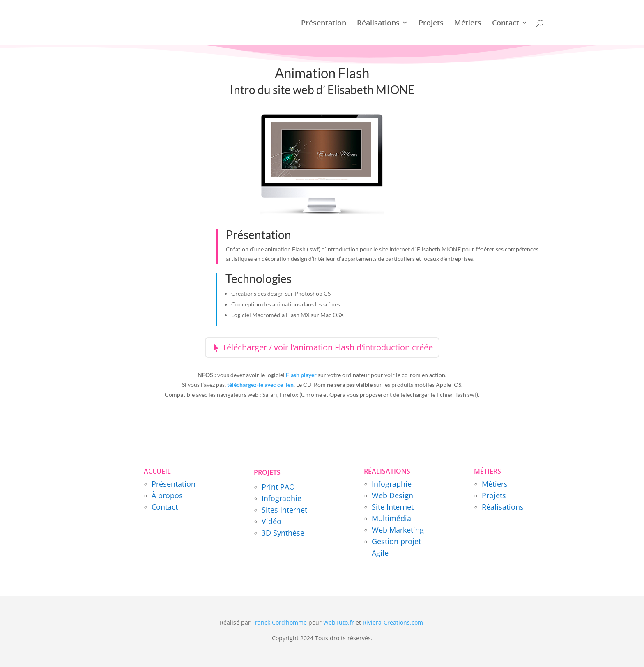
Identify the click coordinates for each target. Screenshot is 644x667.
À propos (167, 495)
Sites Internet (284, 510)
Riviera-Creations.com (393, 622)
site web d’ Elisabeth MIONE (344, 90)
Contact (506, 24)
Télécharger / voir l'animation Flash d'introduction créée (328, 347)
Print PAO (278, 487)
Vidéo (271, 521)
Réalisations (378, 24)
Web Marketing (398, 530)
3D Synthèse (283, 533)
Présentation (324, 24)
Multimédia (391, 518)
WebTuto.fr (339, 622)
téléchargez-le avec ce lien (260, 385)
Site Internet (393, 507)
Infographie (282, 498)
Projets (431, 24)
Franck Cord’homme (279, 622)
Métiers (468, 24)
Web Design (392, 495)
